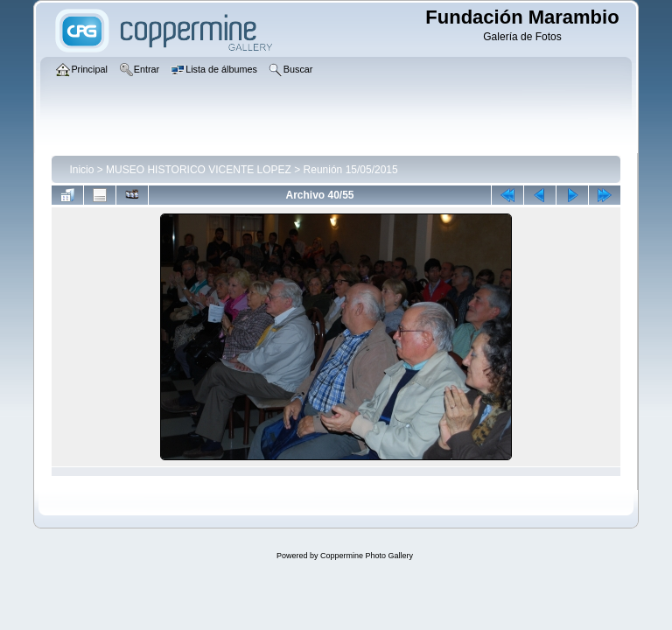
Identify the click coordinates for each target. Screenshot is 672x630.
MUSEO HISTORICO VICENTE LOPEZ (199, 170)
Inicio (81, 170)
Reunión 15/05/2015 (351, 170)
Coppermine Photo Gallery (367, 556)
